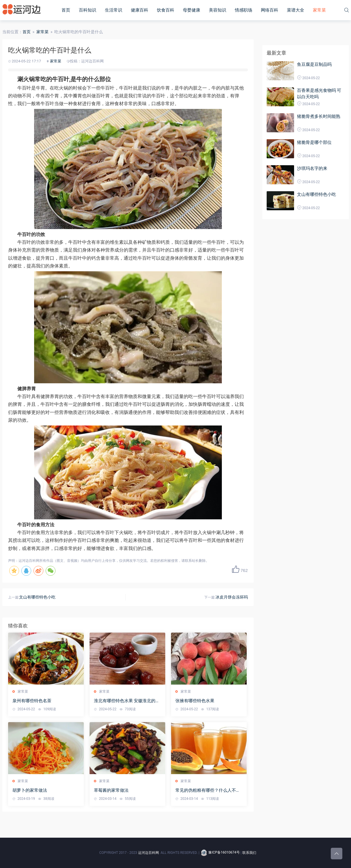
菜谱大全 (296, 10)
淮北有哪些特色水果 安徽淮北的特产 (127, 701)
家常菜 (319, 10)
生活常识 (114, 10)
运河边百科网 (148, 852)
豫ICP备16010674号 (220, 852)
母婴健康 (192, 10)
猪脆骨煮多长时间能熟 (319, 116)
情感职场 (244, 10)
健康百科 (140, 10)
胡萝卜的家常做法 (30, 790)
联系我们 (249, 852)
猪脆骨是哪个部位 (314, 142)
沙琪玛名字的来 (312, 168)
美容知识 (218, 10)
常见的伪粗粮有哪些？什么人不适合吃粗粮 (208, 790)
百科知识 (88, 10)
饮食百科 (166, 10)
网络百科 (270, 10)
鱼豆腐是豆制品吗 (314, 64)
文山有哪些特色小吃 (37, 597)
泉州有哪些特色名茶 (32, 701)
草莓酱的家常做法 (111, 790)
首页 (66, 10)
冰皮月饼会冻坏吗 (232, 597)
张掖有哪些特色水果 (195, 701)
